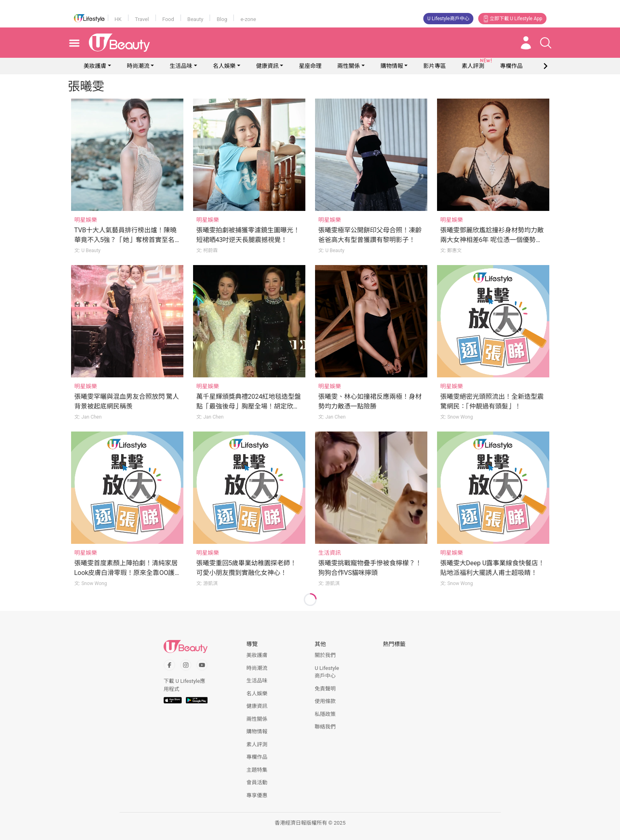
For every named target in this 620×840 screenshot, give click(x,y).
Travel (142, 19)
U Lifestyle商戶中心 (448, 19)
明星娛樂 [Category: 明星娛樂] (86, 220)
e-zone (248, 19)
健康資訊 (267, 66)
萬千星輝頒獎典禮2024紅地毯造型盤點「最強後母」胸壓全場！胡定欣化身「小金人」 (249, 406)
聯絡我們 (325, 727)
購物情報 (392, 66)
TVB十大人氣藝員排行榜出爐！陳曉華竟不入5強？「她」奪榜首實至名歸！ (126, 240)
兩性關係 (349, 66)
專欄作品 (257, 757)
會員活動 (257, 782)
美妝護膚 (95, 66)
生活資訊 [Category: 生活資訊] (330, 553)
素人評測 (257, 744)
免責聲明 (325, 689)
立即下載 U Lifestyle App (512, 19)
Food (168, 19)
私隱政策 (325, 714)
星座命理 (310, 66)
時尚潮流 (138, 66)
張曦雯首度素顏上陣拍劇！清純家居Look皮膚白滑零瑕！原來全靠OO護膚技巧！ (126, 573)
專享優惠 (257, 795)
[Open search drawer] (546, 43)
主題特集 (257, 770)
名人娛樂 (224, 66)
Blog (222, 19)
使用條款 (325, 701)
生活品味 (181, 66)
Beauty (195, 19)
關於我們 (325, 655)
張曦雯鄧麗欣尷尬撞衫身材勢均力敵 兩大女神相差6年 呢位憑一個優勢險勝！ (492, 240)
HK (118, 19)
